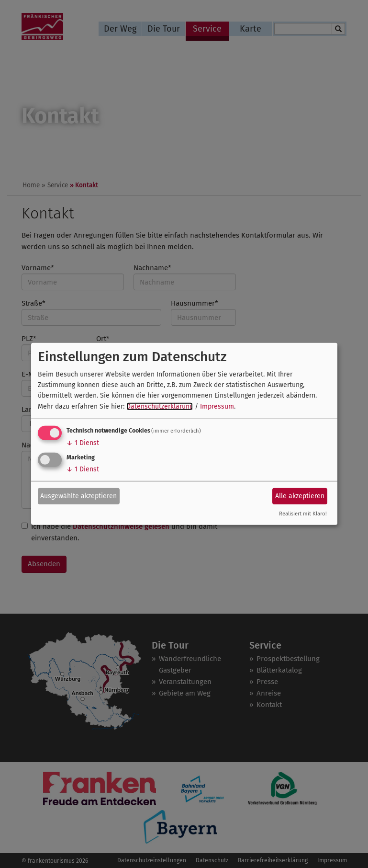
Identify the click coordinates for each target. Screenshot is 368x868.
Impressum (217, 406)
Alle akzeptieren (300, 496)
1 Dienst (83, 443)
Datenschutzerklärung (160, 406)
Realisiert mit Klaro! (303, 514)
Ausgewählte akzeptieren (78, 496)
